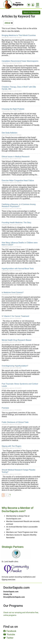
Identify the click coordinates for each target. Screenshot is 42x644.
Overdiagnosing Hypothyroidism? (15, 366)
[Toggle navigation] (38, 4)
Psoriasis (5, 408)
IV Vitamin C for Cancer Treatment (15, 316)
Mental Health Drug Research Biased (16, 340)
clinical (7, 23)
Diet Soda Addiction (10, 133)
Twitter (8, 638)
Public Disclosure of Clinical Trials (15, 422)
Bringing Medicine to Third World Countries (19, 35)
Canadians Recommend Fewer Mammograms (20, 61)
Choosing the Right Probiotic (13, 109)
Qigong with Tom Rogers (11, 446)
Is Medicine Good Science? (13, 292)
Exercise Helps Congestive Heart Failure (18, 180)
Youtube (9, 634)
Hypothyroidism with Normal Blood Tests (18, 269)
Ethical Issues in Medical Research (16, 157)
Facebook (10, 631)
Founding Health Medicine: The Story (16, 223)
